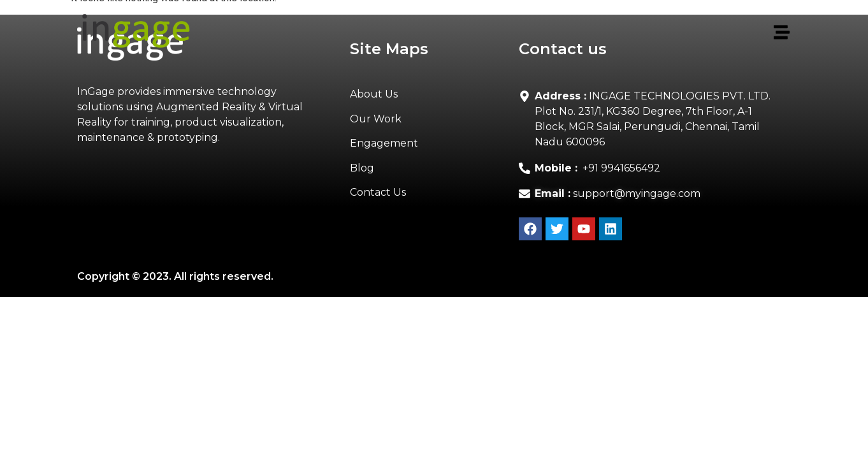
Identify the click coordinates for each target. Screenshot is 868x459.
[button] (500, 33)
